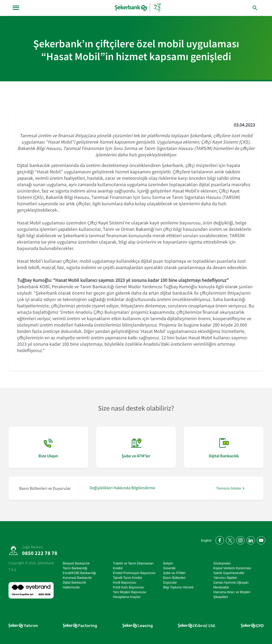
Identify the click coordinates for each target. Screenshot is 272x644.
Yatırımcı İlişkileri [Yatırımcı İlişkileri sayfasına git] (225, 578)
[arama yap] (244, 8)
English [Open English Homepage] (206, 541)
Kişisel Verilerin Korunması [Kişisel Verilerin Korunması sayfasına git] (232, 568)
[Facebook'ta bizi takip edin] (219, 539)
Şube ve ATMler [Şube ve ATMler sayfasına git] (174, 573)
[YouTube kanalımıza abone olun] (260, 539)
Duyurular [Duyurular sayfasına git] (170, 583)
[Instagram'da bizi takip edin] (239, 539)
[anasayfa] (139, 8)
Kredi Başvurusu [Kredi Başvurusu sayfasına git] (125, 583)
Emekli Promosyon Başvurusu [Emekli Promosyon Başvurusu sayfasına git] (134, 573)
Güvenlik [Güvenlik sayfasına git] (169, 568)
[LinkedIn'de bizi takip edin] (250, 539)
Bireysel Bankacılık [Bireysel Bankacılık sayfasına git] (76, 563)
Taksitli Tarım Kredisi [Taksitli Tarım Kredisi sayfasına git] (127, 578)
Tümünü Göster (229, 488)
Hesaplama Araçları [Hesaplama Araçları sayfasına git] (127, 597)
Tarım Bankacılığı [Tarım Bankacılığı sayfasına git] (75, 568)
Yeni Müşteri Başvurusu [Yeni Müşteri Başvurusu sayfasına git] (130, 592)
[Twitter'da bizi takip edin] (229, 539)
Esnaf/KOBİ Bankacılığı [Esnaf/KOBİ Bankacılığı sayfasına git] (79, 573)
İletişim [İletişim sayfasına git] (168, 563)
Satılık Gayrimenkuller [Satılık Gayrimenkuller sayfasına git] (229, 573)
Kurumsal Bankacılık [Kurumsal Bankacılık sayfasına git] (77, 578)
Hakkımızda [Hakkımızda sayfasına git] (71, 587)
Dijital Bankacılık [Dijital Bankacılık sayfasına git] (74, 583)
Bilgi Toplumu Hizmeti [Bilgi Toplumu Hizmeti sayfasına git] (178, 587)
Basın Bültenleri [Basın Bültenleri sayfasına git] (174, 578)
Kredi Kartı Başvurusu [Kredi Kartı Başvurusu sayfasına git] (128, 587)
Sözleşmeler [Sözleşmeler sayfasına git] (222, 563)
